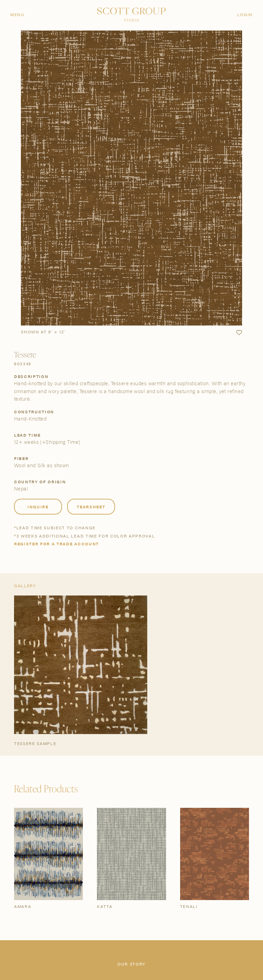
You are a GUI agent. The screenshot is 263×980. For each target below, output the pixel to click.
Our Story (131, 964)
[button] (239, 333)
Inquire (38, 507)
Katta (105, 906)
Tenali (189, 906)
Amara (23, 906)
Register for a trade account (57, 544)
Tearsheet (91, 507)
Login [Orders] (245, 14)
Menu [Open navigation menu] (17, 14)
